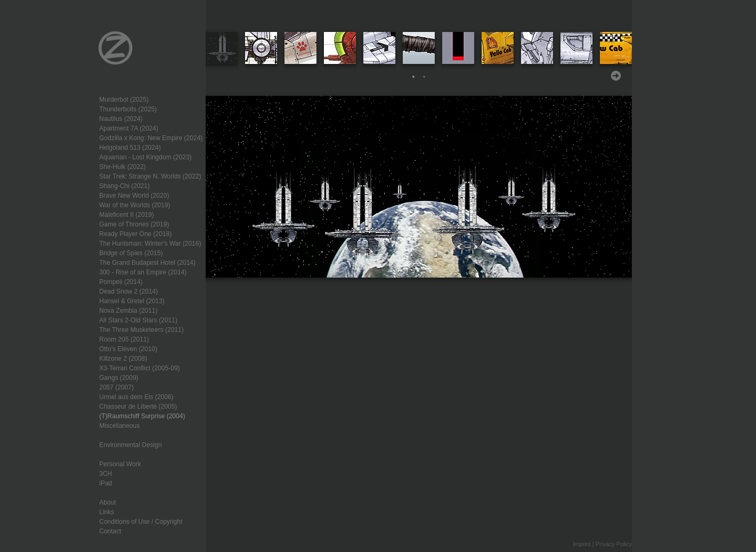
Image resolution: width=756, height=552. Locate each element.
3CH (105, 474)
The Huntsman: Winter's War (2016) (150, 243)
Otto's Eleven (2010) (128, 349)
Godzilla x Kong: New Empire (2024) (151, 138)
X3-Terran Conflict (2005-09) (139, 368)
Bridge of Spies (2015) (131, 253)
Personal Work (120, 464)
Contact (110, 531)
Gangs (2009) (119, 378)
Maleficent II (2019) (127, 215)
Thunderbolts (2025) (128, 109)
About (107, 502)
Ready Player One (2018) (135, 234)
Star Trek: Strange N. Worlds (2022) (150, 176)
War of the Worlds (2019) (135, 205)
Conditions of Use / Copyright (141, 522)
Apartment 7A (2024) (129, 128)
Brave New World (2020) (134, 196)
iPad (105, 483)
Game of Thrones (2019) (134, 224)
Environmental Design (130, 445)
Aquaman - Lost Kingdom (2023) (145, 157)
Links (107, 512)
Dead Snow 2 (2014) (128, 291)
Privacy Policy (614, 544)
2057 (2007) (116, 387)
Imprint (582, 544)
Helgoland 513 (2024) (130, 148)
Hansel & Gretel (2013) (132, 301)
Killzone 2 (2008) (123, 359)
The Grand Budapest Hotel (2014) (147, 263)
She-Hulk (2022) (122, 167)
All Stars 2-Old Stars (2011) (138, 320)
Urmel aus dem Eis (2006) (136, 397)
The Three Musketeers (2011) (141, 330)
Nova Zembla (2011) (128, 311)
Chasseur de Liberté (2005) (138, 407)
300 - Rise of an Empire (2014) (143, 272)
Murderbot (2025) (124, 100)
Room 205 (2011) (124, 339)
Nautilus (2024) (121, 119)
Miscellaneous (119, 426)
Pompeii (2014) (121, 282)
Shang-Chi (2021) (124, 186)
